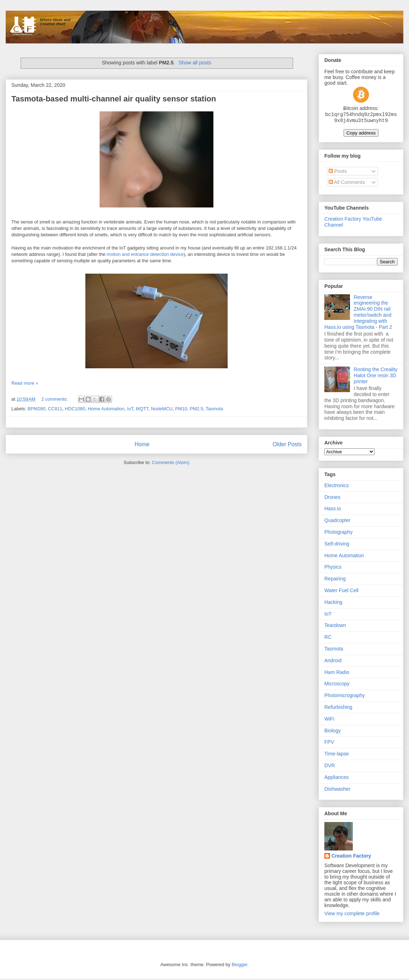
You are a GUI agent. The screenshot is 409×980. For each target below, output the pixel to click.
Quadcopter (337, 522)
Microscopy (337, 685)
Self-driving (337, 545)
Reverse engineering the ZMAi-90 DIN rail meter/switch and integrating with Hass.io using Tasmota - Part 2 (358, 314)
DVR (330, 767)
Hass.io (333, 510)
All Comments (347, 184)
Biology (333, 732)
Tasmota (214, 409)
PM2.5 (197, 409)
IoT (130, 409)
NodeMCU (162, 409)
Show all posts (195, 63)
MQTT (142, 409)
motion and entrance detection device (145, 254)
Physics (333, 568)
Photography (338, 533)
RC (328, 638)
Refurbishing (338, 708)
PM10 (181, 409)
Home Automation (106, 409)
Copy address (361, 134)
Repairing (335, 580)
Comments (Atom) (171, 462)
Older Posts (287, 444)
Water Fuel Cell (341, 592)
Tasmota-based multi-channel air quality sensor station (114, 99)
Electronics (336, 487)
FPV (329, 743)
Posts (338, 173)
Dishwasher (337, 790)
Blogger (239, 966)
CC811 (55, 409)
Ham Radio (337, 674)
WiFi (329, 720)
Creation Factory (351, 857)
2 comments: (55, 399)
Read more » (25, 383)
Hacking (333, 604)
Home (142, 444)
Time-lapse (337, 755)
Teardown (335, 627)
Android (333, 662)
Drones (332, 499)
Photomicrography (345, 697)
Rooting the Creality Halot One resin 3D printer (376, 377)
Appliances (337, 779)
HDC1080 (75, 409)
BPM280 (37, 409)
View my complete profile (352, 915)
